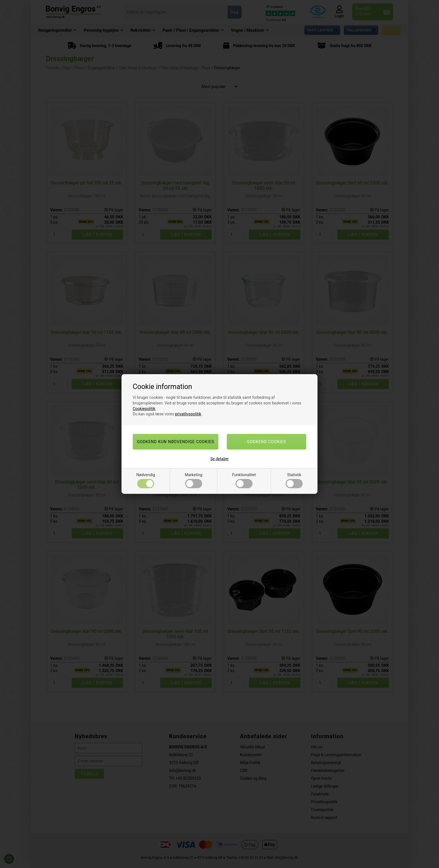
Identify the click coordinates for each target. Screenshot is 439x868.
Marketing (194, 480)
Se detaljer (219, 459)
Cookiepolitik (144, 409)
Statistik (294, 480)
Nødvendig (146, 480)
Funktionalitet (244, 480)
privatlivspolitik (188, 414)
